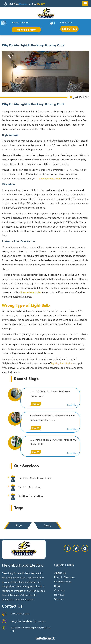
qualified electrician (50, 179)
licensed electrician (31, 292)
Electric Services (64, 577)
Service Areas (63, 582)
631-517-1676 (69, 29)
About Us (60, 573)
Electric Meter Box (29, 487)
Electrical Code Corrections (34, 478)
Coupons (60, 590)
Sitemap (59, 599)
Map (13, 631)
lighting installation (62, 363)
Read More (73, 405)
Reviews (59, 595)
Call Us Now (66, 23)
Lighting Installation (30, 496)
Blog (57, 586)
